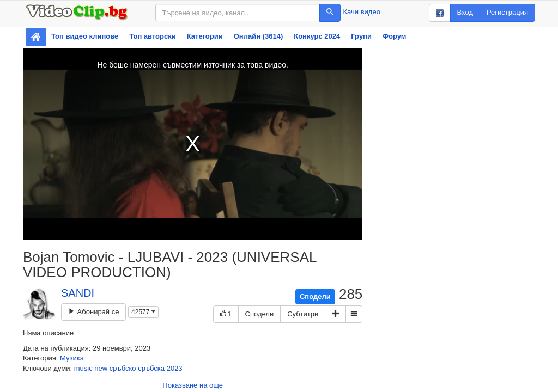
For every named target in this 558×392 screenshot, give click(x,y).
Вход (465, 12)
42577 (143, 312)
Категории (205, 36)
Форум (394, 36)
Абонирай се (93, 312)
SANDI (78, 293)
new (101, 368)
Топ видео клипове (85, 36)
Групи (361, 36)
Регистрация (507, 12)
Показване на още (193, 385)
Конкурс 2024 (317, 36)
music (83, 368)
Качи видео (362, 12)
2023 (175, 368)
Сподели (315, 296)
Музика (72, 358)
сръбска (151, 368)
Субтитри (303, 314)
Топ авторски (152, 36)
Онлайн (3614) (259, 36)
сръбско (123, 368)
